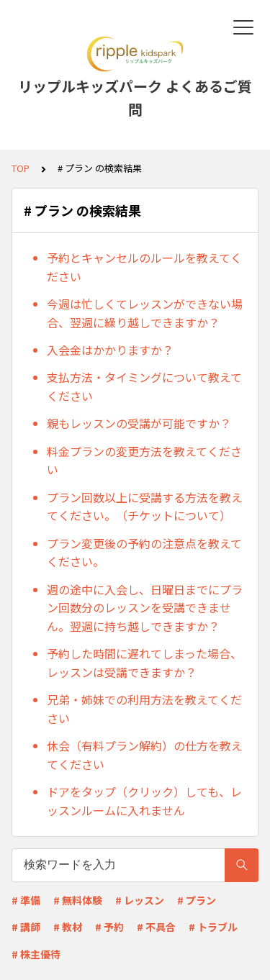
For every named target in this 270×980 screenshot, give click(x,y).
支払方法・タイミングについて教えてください (144, 386)
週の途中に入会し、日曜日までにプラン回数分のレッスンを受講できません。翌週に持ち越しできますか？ (145, 608)
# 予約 (109, 927)
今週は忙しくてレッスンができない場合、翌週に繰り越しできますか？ (145, 313)
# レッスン (140, 900)
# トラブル (213, 927)
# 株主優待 (36, 954)
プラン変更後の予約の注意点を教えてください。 (144, 553)
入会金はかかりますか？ (110, 350)
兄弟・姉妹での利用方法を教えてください (144, 709)
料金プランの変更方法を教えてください (144, 460)
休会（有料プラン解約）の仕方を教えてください (145, 755)
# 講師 (26, 927)
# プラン (197, 900)
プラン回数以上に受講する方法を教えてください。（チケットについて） (145, 507)
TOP (21, 168)
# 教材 (68, 927)
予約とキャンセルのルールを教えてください (144, 267)
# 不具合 (156, 927)
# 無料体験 (78, 900)
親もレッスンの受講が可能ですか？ (139, 423)
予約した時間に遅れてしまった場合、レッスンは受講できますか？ (144, 663)
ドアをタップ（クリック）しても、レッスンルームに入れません (144, 801)
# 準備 (26, 900)
